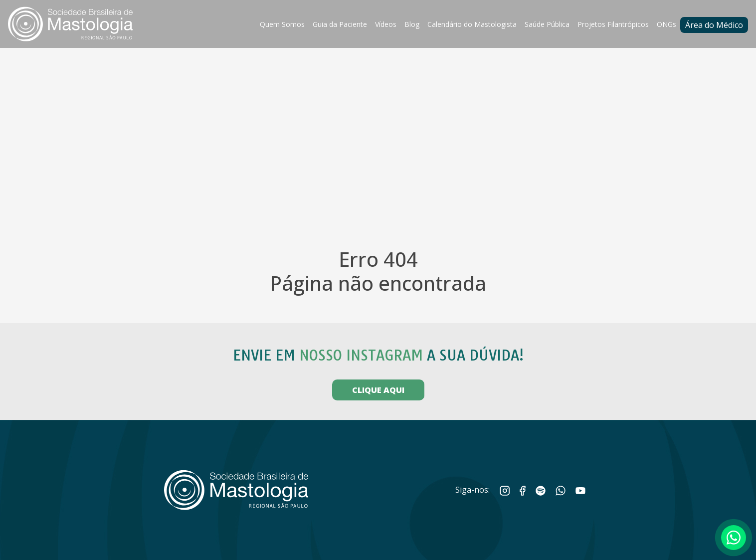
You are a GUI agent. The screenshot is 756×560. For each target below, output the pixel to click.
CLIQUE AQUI (378, 390)
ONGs (666, 24)
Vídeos (386, 24)
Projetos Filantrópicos (613, 24)
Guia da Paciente (340, 24)
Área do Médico (714, 25)
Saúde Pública (547, 24)
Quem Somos (282, 24)
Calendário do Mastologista (472, 24)
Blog (412, 24)
